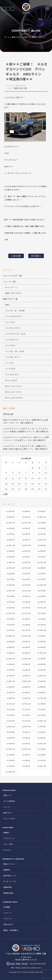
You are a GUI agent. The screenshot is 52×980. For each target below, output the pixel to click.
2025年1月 (26, 540)
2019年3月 (42, 670)
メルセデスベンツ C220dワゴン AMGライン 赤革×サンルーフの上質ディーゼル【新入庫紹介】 (26, 439)
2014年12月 (41, 766)
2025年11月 (10, 523)
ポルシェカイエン (13, 386)
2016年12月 (41, 721)
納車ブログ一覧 (20, 88)
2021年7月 (26, 619)
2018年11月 (10, 681)
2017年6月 (42, 709)
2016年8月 (10, 732)
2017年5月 (10, 715)
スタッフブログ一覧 (12, 276)
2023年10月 (26, 568)
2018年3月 (42, 692)
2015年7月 (26, 755)
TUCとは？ (8, 850)
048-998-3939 (12, 9)
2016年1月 (26, 744)
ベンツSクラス (12, 374)
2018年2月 (10, 698)
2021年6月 (42, 619)
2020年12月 (41, 630)
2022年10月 (26, 591)
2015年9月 (42, 749)
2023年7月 (26, 574)
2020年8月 (10, 642)
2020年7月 (26, 642)
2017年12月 (41, 698)
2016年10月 (26, 726)
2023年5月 (10, 579)
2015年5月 (10, 760)
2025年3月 (42, 534)
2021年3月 (42, 625)
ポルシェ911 (11, 380)
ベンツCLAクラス (13, 316)
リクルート (7, 913)
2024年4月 (26, 557)
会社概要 (7, 907)
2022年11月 (10, 591)
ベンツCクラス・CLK (15, 334)
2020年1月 (26, 653)
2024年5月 (10, 557)
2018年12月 (41, 676)
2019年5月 (10, 670)
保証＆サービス (9, 864)
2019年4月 (26, 670)
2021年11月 (10, 613)
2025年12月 (41, 517)
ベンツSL (9, 363)
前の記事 (16, 256)
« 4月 (5, 494)
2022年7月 (26, 596)
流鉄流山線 (8, 414)
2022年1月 (26, 608)
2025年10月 (26, 523)
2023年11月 (10, 568)
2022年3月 (42, 602)
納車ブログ (16, 37)
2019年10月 (26, 659)
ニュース (7, 807)
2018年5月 (10, 692)
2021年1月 (26, 630)
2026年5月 (10, 511)
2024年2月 (10, 562)
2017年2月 (10, 721)
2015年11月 (10, 749)
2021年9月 (42, 613)
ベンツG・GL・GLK (14, 351)
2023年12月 (41, 562)
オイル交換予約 (9, 801)
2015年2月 (10, 766)
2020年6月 (42, 642)
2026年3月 (42, 511)
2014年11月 (10, 772)
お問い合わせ (8, 924)
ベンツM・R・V (12, 357)
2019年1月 (26, 676)
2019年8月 (10, 664)
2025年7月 (26, 528)
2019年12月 (41, 653)
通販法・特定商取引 (11, 930)
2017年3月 (42, 715)
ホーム (7, 37)
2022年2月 (10, 608)
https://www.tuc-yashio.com (28, 968)
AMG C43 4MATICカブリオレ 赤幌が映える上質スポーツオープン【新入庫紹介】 (25, 421)
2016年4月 (26, 738)
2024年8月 (10, 551)
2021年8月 (10, 619)
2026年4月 (26, 511)
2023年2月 (10, 585)
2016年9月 (42, 726)
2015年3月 (42, 760)
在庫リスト (4, 9)
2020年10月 (26, 636)
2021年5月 (10, 625)
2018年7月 (26, 687)
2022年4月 (26, 602)
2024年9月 (42, 545)
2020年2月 (10, 653)
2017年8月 (10, 709)
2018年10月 (26, 681)
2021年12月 (41, 608)
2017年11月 (10, 704)
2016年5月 (10, 738)
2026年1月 (26, 517)
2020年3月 (42, 647)
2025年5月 (10, 534)
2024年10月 (26, 545)
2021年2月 (10, 630)
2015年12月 (41, 744)
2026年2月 (10, 517)
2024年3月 (42, 557)
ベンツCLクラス (13, 328)
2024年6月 (42, 551)
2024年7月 (26, 551)
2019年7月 (26, 664)
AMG (7, 305)
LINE (8, 9)
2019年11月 (10, 659)
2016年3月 (42, 738)
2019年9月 (42, 659)
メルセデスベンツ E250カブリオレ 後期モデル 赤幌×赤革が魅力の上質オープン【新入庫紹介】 (26, 447)
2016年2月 (10, 744)
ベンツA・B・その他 (15, 311)
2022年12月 (41, 585)
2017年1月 (26, 721)
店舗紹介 (7, 832)
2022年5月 (10, 602)
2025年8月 (10, 528)
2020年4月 (26, 647)
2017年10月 (26, 704)
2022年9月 (42, 591)
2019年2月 (10, 676)
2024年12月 (41, 540)
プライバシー (8, 919)
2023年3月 (42, 579)
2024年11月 (10, 545)
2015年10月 (26, 749)
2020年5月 (10, 647)
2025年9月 (42, 523)
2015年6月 (42, 755)
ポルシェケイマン (13, 392)
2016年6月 (42, 732)
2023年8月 (10, 574)
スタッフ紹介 (8, 844)
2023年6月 (42, 574)
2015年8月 (10, 755)
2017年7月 (26, 709)
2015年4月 (26, 760)
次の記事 (36, 256)
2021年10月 (26, 613)
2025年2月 (10, 540)
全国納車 (7, 870)
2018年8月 (10, 687)
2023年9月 (42, 568)
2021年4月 (26, 625)
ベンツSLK (10, 369)
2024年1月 (26, 562)
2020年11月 (10, 636)
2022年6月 (42, 596)
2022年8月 (10, 596)
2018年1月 (26, 698)
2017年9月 (42, 704)
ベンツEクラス (12, 340)
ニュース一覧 (9, 281)
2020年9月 (42, 636)
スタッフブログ (9, 819)
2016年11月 (10, 726)
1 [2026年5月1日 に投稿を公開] (33, 467)
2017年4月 (26, 715)
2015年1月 (26, 766)
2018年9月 (42, 681)
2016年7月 (26, 732)
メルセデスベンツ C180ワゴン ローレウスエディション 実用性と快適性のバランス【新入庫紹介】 (26, 430)
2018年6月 (42, 687)
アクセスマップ (9, 838)
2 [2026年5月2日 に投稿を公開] (39, 467)
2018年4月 (26, 692)
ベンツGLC (10, 345)
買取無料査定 (8, 893)
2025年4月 (26, 534)
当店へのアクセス (13, 293)
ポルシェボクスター (14, 398)
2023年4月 (26, 579)
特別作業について (10, 876)
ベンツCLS (10, 322)
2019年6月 (42, 664)
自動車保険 (7, 887)
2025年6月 (42, 528)
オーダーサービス (10, 881)
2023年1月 (26, 585)
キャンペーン (11, 287)
